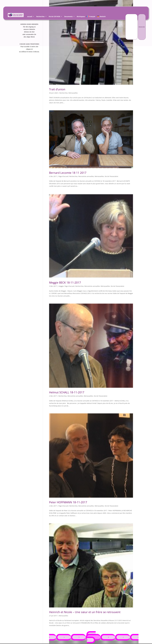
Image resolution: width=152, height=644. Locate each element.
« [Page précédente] (64, 637)
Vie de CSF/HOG (54, 17)
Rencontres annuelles (86, 176)
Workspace (81, 17)
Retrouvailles (73, 93)
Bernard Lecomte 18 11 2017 (68, 173)
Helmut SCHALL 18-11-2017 (67, 392)
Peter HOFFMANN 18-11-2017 (68, 502)
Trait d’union (57, 89)
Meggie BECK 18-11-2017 (65, 283)
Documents (68, 17)
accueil (30, 17)
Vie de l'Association (111, 176)
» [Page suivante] (123, 637)
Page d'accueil (63, 176)
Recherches (40, 17)
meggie (61, 286)
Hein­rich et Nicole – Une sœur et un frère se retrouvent (85, 612)
